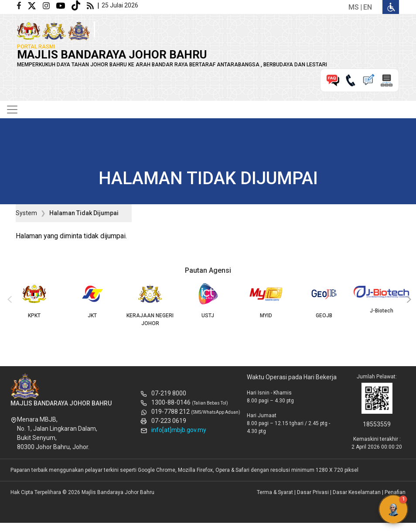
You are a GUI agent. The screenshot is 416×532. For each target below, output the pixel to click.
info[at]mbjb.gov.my (179, 430)
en (368, 7)
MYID (266, 301)
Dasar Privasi (313, 492)
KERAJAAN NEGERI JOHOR (150, 305)
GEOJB (324, 301)
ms (354, 7)
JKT (92, 301)
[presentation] (8, 300)
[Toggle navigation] (12, 110)
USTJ (208, 301)
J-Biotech (382, 298)
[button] (393, 509)
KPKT (34, 301)
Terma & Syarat (275, 492)
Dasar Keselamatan (357, 492)
